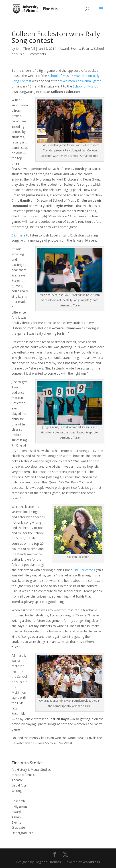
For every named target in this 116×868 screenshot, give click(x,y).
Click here (18, 235)
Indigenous (19, 806)
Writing (17, 791)
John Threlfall (25, 49)
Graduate (18, 827)
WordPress (91, 862)
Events (75, 49)
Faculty (87, 49)
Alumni (16, 817)
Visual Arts (19, 785)
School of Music (84, 86)
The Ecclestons (84, 570)
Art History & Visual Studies (31, 770)
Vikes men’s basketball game (81, 81)
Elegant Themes (48, 862)
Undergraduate (22, 833)
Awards (17, 812)
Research (18, 801)
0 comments (37, 54)
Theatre (17, 780)
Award (64, 49)
